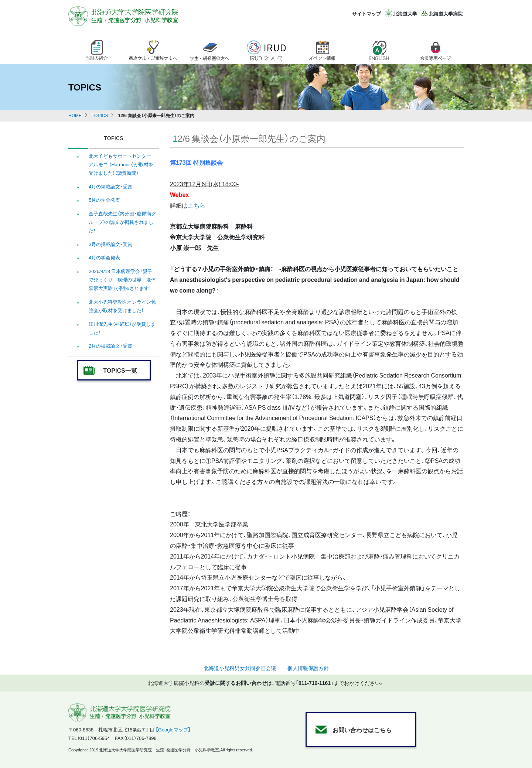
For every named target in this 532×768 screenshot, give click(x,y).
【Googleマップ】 (173, 729)
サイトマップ (366, 13)
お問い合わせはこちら (362, 730)
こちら (197, 205)
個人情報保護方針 (308, 668)
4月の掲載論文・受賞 (110, 186)
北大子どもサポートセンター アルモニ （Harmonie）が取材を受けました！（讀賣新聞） (121, 164)
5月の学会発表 (104, 200)
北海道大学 (405, 13)
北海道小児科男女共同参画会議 (240, 668)
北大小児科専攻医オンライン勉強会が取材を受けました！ (122, 306)
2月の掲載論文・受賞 (110, 346)
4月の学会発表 (104, 257)
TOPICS (100, 115)
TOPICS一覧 (120, 370)
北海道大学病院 (446, 13)
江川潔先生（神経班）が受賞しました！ (122, 328)
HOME (75, 115)
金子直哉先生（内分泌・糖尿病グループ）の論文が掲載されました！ (122, 222)
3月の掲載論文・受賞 (110, 244)
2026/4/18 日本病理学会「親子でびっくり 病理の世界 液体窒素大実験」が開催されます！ (122, 280)
